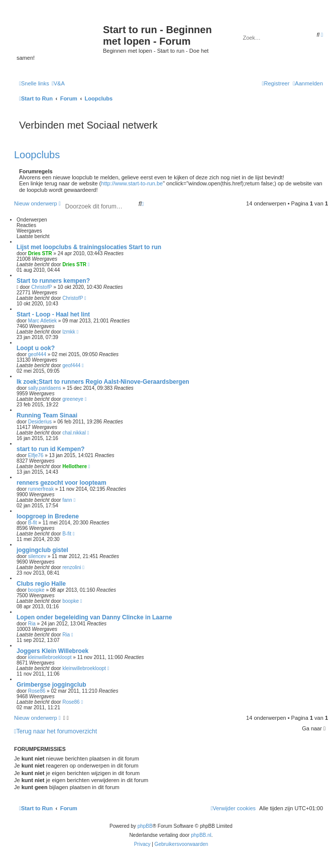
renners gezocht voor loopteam (62, 483)
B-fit (33, 523)
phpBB (145, 826)
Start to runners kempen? (53, 281)
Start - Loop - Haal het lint (53, 314)
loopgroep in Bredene (48, 516)
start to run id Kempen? (50, 449)
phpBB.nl (201, 835)
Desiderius (40, 422)
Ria (32, 624)
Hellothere (75, 466)
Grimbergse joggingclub (51, 685)
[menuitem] (58, 83)
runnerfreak (41, 489)
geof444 (37, 354)
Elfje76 (36, 455)
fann (67, 500)
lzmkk (69, 332)
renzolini (72, 567)
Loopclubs (37, 155)
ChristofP (41, 287)
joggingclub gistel (42, 550)
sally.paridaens (45, 388)
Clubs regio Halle (41, 584)
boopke (36, 590)
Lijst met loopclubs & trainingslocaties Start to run (89, 247)
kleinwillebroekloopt (50, 657)
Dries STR (40, 253)
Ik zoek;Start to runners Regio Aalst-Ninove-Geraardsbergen (103, 382)
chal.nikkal (74, 433)
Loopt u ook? (36, 348)
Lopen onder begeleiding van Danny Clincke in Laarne (94, 617)
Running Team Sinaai (47, 415)
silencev (37, 556)
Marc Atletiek (42, 321)
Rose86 (37, 691)
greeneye (73, 399)
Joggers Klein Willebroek (52, 651)
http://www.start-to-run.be (132, 183)
